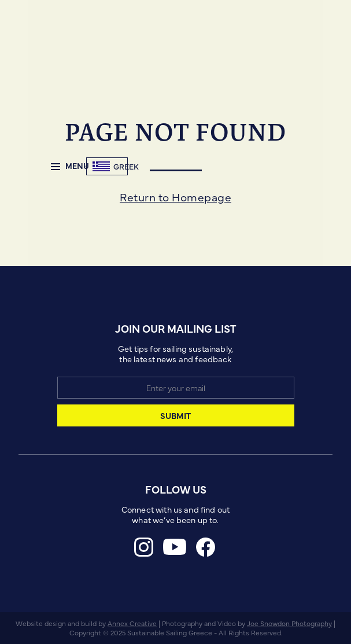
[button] (65, 167)
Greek (126, 166)
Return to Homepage (175, 196)
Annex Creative (132, 623)
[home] (85, 166)
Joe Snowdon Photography (289, 623)
